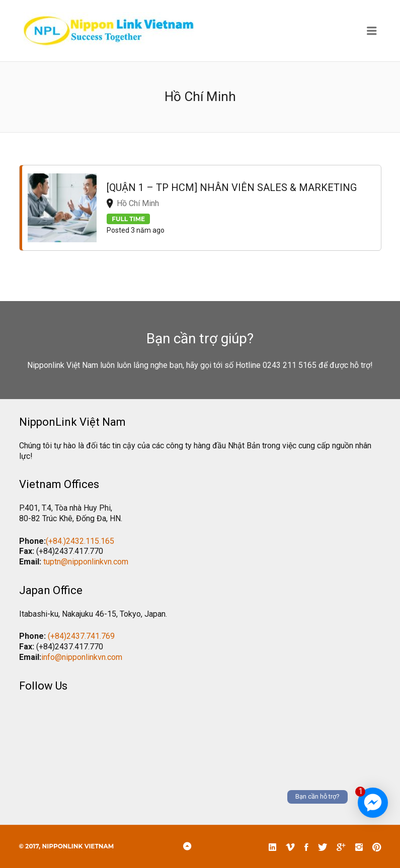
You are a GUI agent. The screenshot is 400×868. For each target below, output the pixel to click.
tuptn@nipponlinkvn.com (86, 562)
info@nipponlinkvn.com (82, 657)
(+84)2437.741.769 (81, 636)
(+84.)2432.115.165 (80, 541)
